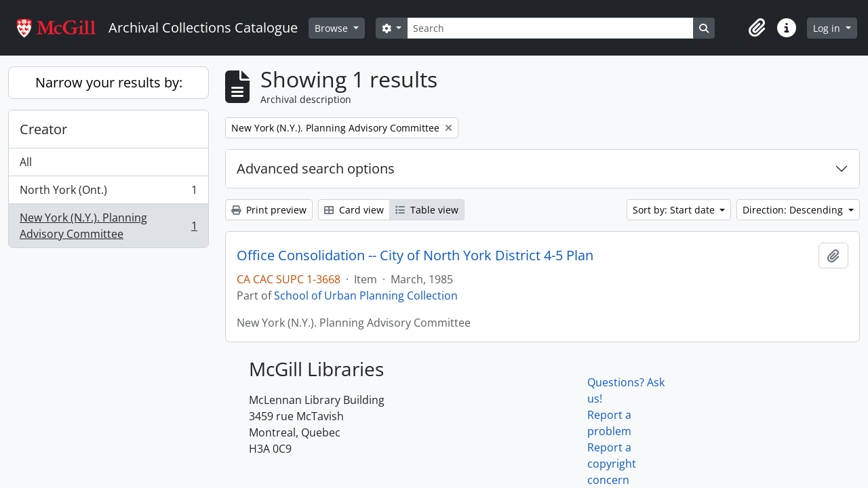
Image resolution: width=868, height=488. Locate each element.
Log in (828, 28)
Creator (43, 129)
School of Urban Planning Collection (366, 296)
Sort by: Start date (675, 210)
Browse (333, 28)
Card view (354, 210)
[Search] (550, 28)
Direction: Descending (794, 210)
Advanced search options (316, 168)
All (26, 162)
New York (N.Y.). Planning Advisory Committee (108, 226)
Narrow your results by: (109, 82)
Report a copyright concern (612, 464)
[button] (757, 28)
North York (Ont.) (108, 193)
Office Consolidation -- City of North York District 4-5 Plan (415, 256)
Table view (427, 210)
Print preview (269, 210)
